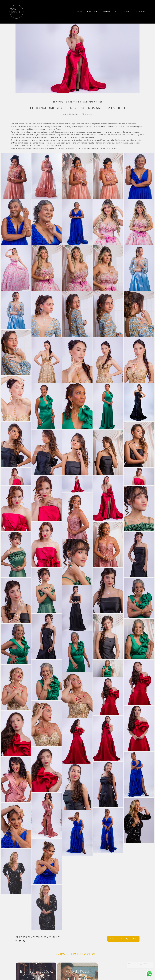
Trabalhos (92, 12)
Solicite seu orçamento (123, 939)
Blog (117, 12)
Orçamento (139, 12)
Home (80, 12)
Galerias (106, 12)
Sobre (126, 12)
